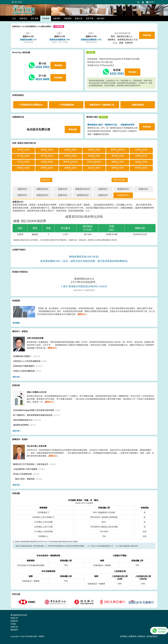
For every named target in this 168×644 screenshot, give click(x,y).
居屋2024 (63, 195)
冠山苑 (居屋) (94, 168)
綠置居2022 (123, 189)
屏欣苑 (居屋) (23, 150)
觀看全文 (82, 314)
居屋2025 (103, 195)
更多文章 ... (17, 377)
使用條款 (124, 636)
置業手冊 (90, 18)
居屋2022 (143, 189)
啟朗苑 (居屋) (47, 150)
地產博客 (57, 18)
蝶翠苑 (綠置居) (70, 162)
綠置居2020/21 (83, 189)
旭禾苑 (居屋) (47, 156)
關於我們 (101, 18)
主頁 (14, 18)
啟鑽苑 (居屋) (71, 168)
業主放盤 (35, 18)
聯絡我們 (14, 630)
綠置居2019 (42, 189)
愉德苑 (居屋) (141, 162)
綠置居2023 (42, 195)
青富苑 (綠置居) (94, 162)
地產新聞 (68, 18)
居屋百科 (46, 180)
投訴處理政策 (152, 636)
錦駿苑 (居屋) (23, 168)
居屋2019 (63, 189)
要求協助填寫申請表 (19, 615)
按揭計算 (14, 618)
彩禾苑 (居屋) (23, 162)
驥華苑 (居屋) (118, 168)
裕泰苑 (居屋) (141, 156)
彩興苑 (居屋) (94, 150)
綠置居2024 (83, 195)
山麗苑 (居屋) (47, 162)
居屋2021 (103, 189)
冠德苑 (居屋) (141, 150)
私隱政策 (141, 636)
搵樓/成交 (23, 18)
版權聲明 (133, 636)
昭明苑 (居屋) (141, 168)
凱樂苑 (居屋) (71, 150)
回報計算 (14, 627)
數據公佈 (79, 18)
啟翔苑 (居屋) (47, 168)
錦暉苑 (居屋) (71, 156)
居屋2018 (22, 189)
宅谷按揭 (46, 18)
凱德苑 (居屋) (94, 156)
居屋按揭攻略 (119, 180)
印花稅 (13, 624)
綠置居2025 (123, 195)
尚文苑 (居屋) (23, 156)
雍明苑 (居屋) (118, 156)
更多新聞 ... (17, 323)
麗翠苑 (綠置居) (118, 150)
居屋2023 (22, 195)
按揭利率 (14, 621)
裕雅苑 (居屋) (118, 162)
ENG (20, 2)
